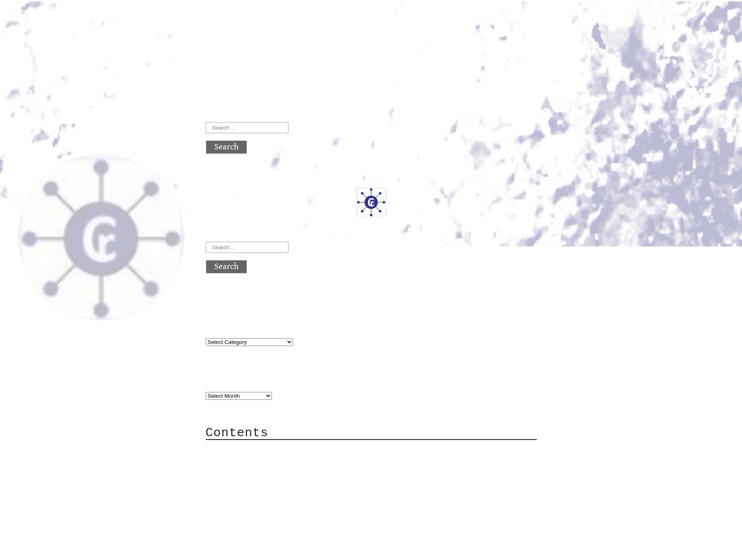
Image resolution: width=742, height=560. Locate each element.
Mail (232, 475)
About (235, 450)
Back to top (233, 549)
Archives (226, 379)
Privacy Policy (257, 500)
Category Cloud (257, 463)
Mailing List (252, 487)
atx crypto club (283, 21)
